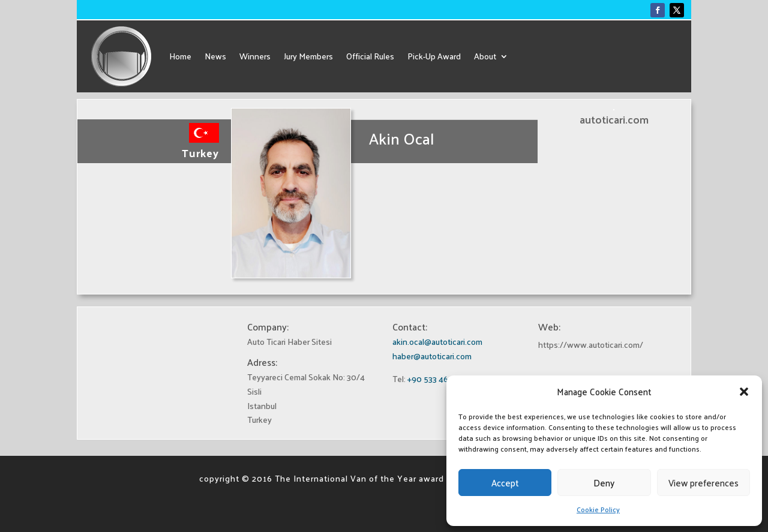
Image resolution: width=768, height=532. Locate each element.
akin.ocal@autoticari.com (437, 342)
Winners (255, 56)
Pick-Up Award (434, 56)
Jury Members (308, 56)
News (215, 56)
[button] (744, 392)
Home (180, 56)
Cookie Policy (598, 509)
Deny (604, 483)
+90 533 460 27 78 (441, 379)
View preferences (703, 483)
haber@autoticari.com (432, 356)
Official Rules (370, 56)
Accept (505, 483)
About (485, 56)
